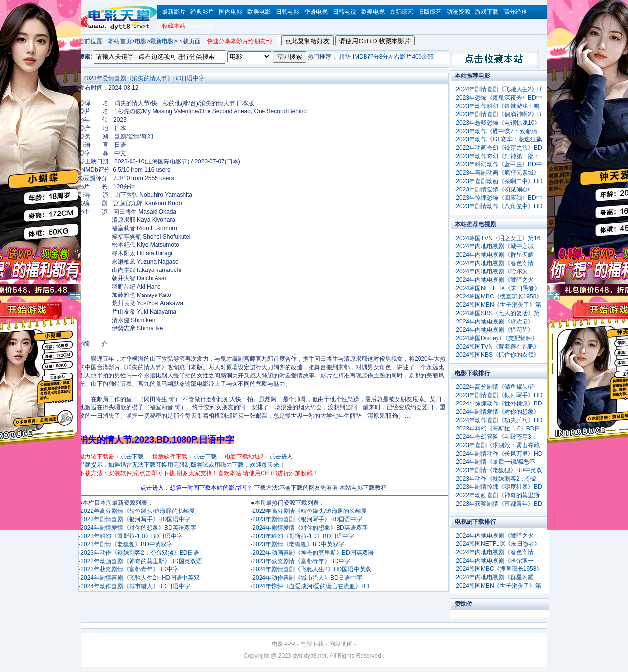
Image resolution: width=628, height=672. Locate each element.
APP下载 (202, 26)
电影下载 (312, 644)
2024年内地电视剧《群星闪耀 (495, 255)
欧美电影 (259, 12)
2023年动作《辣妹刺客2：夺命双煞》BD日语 (140, 553)
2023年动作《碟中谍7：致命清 (496, 131)
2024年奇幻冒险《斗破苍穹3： (496, 437)
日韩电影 (288, 12)
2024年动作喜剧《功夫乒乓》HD (499, 420)
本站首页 (120, 41)
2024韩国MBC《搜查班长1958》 (499, 296)
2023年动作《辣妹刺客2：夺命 (496, 479)
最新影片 (174, 12)
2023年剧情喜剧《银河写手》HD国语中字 (135, 519)
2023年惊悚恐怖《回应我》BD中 (499, 198)
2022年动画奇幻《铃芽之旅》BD (499, 148)
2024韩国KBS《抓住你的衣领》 (498, 355)
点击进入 (281, 457)
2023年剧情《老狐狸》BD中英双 (499, 470)
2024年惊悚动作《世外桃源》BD (499, 403)
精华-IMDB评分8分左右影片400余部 (386, 57)
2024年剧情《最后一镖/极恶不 (496, 462)
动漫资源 (458, 12)
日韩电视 (344, 12)
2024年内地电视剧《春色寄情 (495, 263)
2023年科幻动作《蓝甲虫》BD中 (499, 164)
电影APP (284, 644)
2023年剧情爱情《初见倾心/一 (496, 189)
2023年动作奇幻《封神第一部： (498, 156)
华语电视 (316, 12)
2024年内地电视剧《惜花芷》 (495, 330)
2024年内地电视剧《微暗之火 (495, 280)
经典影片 (202, 12)
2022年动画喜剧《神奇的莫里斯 (498, 495)
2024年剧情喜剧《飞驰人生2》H (498, 89)
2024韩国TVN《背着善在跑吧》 (498, 347)
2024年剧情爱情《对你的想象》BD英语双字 (138, 528)
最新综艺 (401, 12)
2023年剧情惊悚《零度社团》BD (499, 487)
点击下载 (132, 457)
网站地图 (341, 644)
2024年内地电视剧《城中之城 (495, 246)
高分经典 (515, 12)
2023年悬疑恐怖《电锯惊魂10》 (498, 123)
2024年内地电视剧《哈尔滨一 (495, 271)
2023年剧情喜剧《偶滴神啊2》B (498, 114)
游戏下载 (487, 12)
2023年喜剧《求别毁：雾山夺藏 (498, 445)
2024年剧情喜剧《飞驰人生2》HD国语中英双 (140, 578)
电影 (141, 41)
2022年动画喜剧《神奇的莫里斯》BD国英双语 (141, 561)
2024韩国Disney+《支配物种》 (497, 338)
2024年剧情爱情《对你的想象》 (498, 412)
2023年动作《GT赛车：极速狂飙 (499, 139)
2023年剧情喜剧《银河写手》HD (499, 395)
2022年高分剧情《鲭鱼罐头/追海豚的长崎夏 (138, 511)
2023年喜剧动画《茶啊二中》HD (499, 181)
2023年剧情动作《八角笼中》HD (499, 206)
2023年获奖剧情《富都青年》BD (499, 504)
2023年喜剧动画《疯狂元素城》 (498, 173)
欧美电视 (373, 12)
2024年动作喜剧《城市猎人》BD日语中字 (135, 586)
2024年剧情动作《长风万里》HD (499, 454)
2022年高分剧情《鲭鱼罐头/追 (496, 387)
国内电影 (231, 12)
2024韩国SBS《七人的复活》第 (498, 313)
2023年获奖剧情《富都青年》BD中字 (129, 569)
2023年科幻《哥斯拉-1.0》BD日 (498, 429)
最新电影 (162, 41)
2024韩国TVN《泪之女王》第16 (498, 238)
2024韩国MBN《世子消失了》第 (498, 305)
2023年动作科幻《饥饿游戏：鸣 (498, 106)
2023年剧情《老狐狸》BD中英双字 (126, 544)
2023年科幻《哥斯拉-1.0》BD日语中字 (131, 536)
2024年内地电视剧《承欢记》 (495, 322)
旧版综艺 (430, 12)
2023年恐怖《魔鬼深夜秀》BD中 (499, 98)
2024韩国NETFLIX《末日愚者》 (498, 288)
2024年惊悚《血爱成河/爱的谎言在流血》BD (311, 586)
